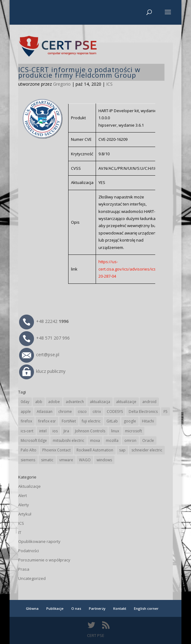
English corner (146, 608)
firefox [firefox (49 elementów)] (26, 421)
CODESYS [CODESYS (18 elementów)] (115, 412)
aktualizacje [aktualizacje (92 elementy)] (126, 402)
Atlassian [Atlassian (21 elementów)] (45, 412)
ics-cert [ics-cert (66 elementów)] (27, 431)
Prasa (24, 569)
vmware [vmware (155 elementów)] (66, 460)
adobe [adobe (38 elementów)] (54, 402)
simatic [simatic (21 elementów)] (47, 460)
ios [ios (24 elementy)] (55, 431)
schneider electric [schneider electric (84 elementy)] (147, 450)
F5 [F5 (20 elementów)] (166, 412)
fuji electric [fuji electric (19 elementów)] (91, 421)
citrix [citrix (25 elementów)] (97, 412)
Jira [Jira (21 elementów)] (66, 431)
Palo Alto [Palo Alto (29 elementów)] (29, 450)
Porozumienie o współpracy (44, 560)
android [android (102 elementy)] (149, 402)
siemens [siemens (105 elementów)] (28, 460)
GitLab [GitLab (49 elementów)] (112, 421)
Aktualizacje (29, 486)
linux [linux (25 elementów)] (115, 431)
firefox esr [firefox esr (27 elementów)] (47, 421)
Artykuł (25, 514)
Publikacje (55, 608)
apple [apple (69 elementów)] (26, 412)
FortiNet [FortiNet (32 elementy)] (69, 421)
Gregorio (62, 84)
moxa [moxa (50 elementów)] (95, 440)
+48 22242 (44, 321)
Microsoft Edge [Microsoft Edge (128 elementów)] (34, 440)
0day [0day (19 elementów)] (25, 402)
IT (20, 532)
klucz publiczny (42, 371)
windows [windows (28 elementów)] (104, 460)
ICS (109, 84)
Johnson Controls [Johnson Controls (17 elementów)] (90, 431)
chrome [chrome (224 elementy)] (65, 412)
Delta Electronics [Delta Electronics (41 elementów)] (143, 412)
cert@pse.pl (39, 355)
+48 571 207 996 (44, 338)
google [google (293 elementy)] (130, 421)
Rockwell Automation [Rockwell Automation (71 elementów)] (95, 450)
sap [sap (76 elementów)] (122, 450)
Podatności (29, 551)
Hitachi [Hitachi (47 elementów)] (148, 421)
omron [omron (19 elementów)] (130, 440)
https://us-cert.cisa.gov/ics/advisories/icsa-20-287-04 (129, 269)
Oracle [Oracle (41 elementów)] (148, 440)
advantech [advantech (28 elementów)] (75, 402)
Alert (23, 495)
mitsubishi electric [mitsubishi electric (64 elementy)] (69, 440)
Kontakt (120, 608)
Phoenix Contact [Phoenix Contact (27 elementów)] (56, 450)
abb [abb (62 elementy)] (39, 402)
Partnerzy (97, 608)
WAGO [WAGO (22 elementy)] (85, 460)
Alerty (24, 505)
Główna (32, 608)
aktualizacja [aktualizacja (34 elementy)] (100, 402)
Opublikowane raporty (39, 541)
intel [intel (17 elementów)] (43, 431)
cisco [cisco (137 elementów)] (82, 412)
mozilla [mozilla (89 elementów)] (112, 440)
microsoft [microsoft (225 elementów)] (133, 431)
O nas (76, 608)
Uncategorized (32, 578)
